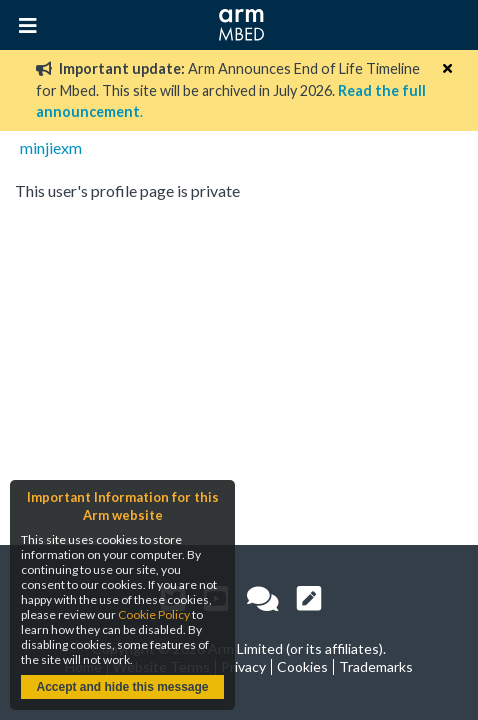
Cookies (302, 666)
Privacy (243, 666)
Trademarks (376, 666)
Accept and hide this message (122, 687)
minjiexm (51, 147)
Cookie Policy (154, 614)
